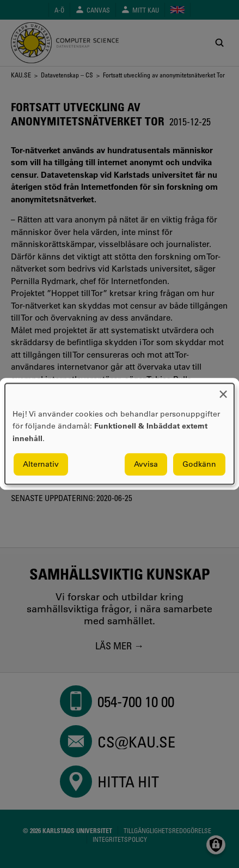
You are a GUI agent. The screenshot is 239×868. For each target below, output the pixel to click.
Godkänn (199, 465)
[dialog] (119, 434)
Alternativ (41, 465)
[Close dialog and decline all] (223, 390)
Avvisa (146, 465)
